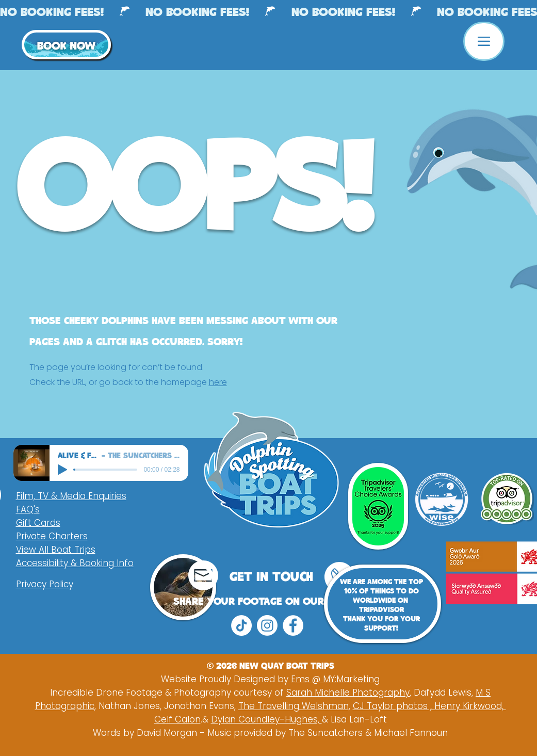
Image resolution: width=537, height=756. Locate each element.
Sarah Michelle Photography (348, 693)
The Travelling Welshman (294, 706)
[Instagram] (267, 625)
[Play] (62, 470)
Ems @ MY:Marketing (335, 679)
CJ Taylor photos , (394, 706)
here (218, 382)
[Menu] (484, 41)
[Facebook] (293, 625)
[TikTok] (241, 625)
